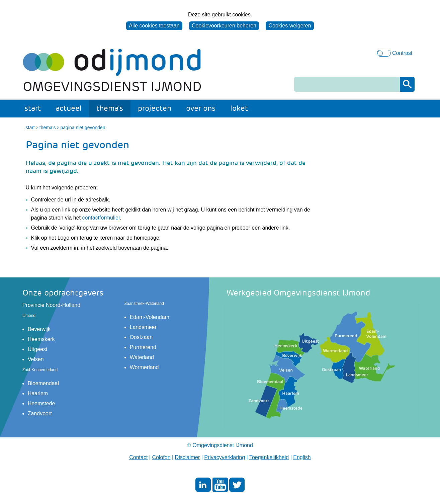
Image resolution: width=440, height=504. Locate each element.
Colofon (161, 457)
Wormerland (144, 367)
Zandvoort (40, 413)
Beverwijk (39, 329)
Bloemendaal (43, 383)
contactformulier (101, 218)
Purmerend (143, 347)
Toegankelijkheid (269, 457)
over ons (201, 108)
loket (239, 108)
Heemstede (41, 403)
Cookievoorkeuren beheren (224, 26)
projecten (155, 108)
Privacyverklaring (225, 457)
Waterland (142, 357)
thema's (110, 108)
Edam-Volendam (150, 317)
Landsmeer (143, 327)
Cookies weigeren (290, 26)
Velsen (36, 359)
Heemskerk (41, 339)
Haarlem (38, 393)
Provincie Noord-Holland (51, 305)
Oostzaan (141, 337)
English (302, 457)
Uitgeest (38, 349)
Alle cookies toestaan (154, 26)
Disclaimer (188, 457)
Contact (138, 457)
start (33, 108)
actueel (69, 108)
